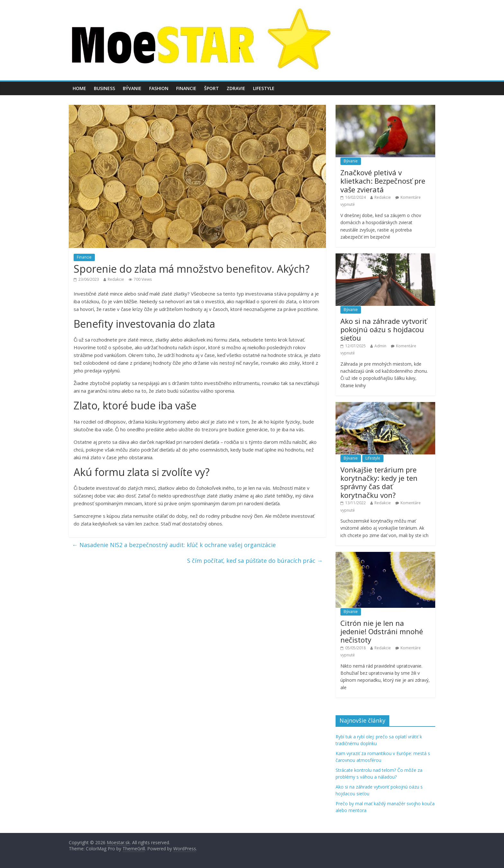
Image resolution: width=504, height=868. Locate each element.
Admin (380, 346)
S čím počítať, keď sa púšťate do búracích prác (255, 561)
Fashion (159, 88)
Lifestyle (264, 88)
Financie (186, 88)
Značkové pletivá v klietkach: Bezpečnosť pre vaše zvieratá (383, 181)
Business (104, 88)
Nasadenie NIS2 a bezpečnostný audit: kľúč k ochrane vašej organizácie (174, 545)
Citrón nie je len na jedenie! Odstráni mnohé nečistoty (382, 631)
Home (79, 88)
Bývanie (132, 88)
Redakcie (116, 279)
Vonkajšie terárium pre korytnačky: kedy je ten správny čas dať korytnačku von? (379, 482)
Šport (212, 88)
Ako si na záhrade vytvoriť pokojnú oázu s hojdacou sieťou (384, 329)
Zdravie (236, 88)
